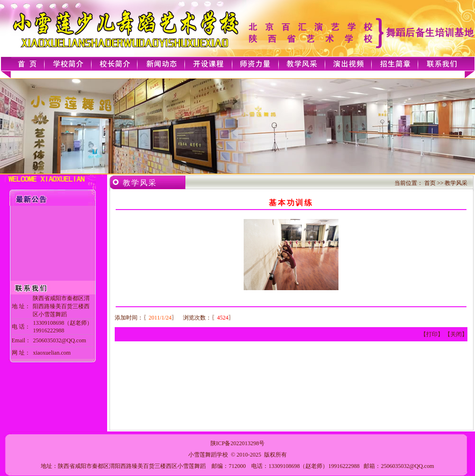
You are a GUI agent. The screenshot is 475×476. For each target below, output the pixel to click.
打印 (432, 334)
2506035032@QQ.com (407, 466)
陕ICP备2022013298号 (238, 443)
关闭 (456, 334)
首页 (430, 183)
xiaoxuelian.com (52, 353)
